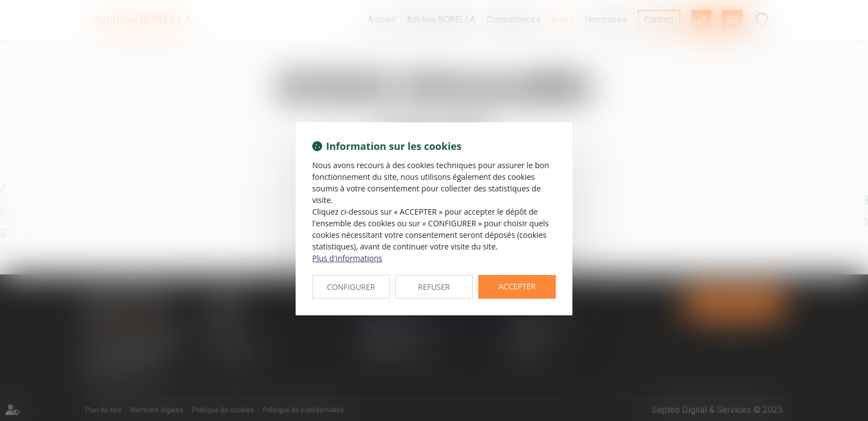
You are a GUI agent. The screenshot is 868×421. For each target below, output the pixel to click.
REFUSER (434, 287)
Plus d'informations (347, 258)
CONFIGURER (351, 287)
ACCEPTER (517, 286)
